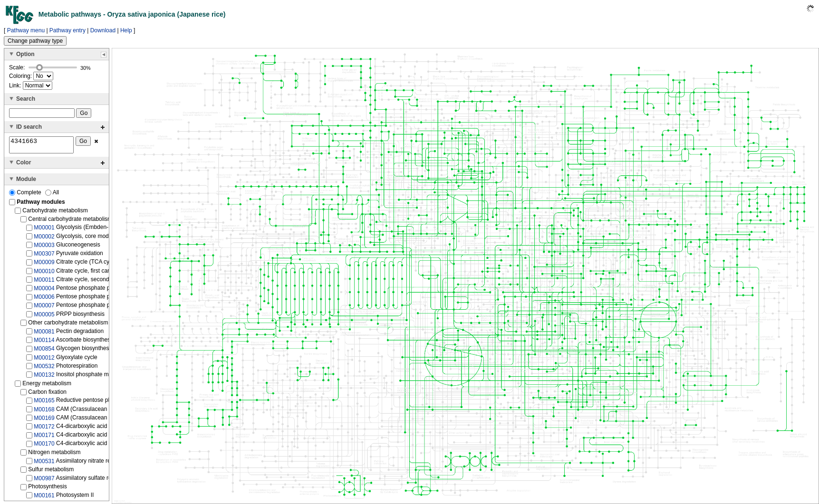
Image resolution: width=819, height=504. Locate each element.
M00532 (44, 369)
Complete (26, 195)
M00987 (44, 481)
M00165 (44, 403)
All (52, 195)
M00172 (44, 429)
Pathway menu (26, 30)
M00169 (44, 421)
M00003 (44, 248)
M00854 (44, 352)
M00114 (44, 343)
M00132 (44, 378)
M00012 (44, 360)
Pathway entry (67, 30)
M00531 (44, 464)
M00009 (44, 265)
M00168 (44, 412)
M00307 (44, 257)
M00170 (44, 447)
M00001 (44, 230)
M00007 (44, 308)
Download (103, 30)
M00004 (44, 291)
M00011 (44, 283)
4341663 (41, 146)
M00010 (44, 274)
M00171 (44, 438)
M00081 (44, 334)
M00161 (44, 498)
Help (126, 30)
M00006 (44, 300)
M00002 (44, 239)
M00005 (44, 317)
